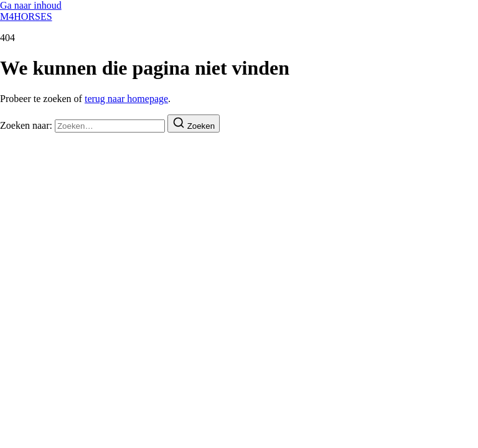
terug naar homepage (126, 99)
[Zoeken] (194, 124)
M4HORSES (26, 16)
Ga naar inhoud (31, 5)
